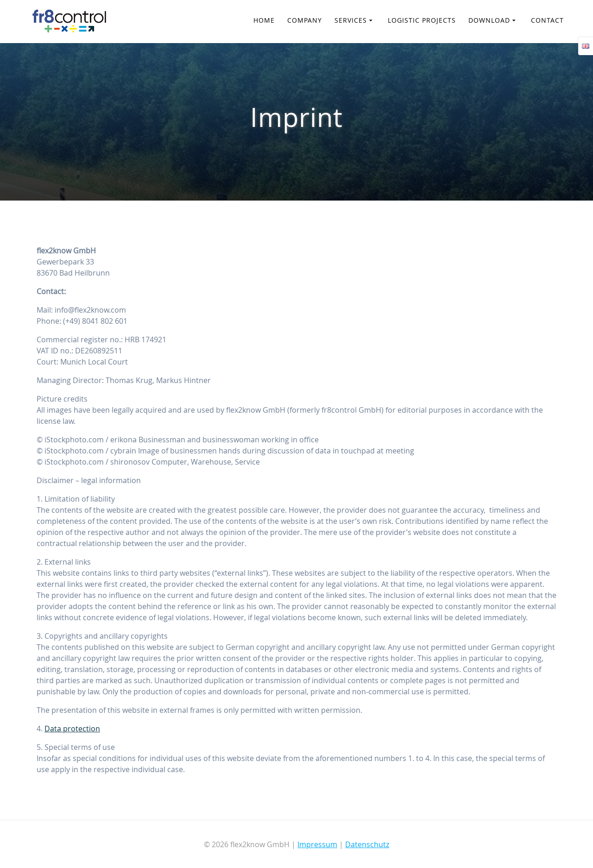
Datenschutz (367, 844)
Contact (547, 20)
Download (489, 20)
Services (351, 20)
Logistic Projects (422, 20)
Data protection (72, 729)
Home (264, 20)
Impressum (317, 844)
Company (305, 20)
